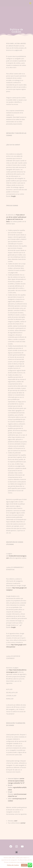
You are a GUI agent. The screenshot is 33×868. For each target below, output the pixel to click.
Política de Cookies (13, 865)
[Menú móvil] (30, 3)
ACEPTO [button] (24, 865)
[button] (16, 852)
